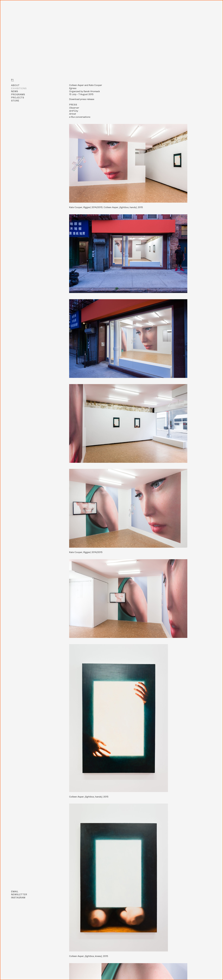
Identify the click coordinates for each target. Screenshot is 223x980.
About (15, 85)
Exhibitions (19, 88)
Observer (74, 108)
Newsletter (19, 894)
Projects (18, 98)
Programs (18, 94)
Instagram (18, 898)
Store (15, 101)
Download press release (82, 99)
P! (13, 80)
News (15, 91)
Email (15, 891)
